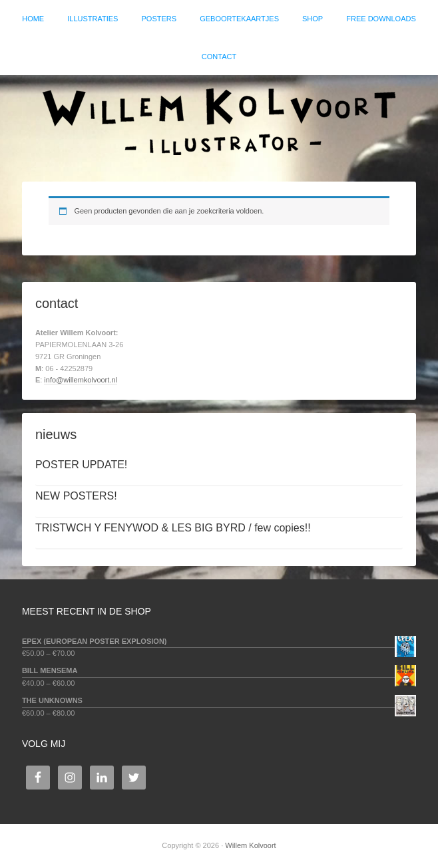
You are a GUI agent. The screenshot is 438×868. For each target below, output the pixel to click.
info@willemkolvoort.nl (81, 380)
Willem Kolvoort (219, 122)
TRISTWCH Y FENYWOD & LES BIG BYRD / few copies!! (173, 528)
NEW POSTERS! (76, 496)
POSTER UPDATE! (81, 465)
